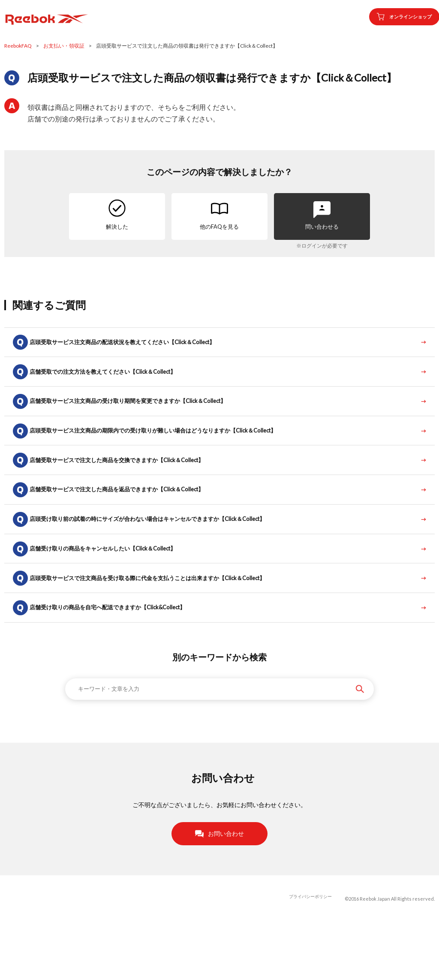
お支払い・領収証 (64, 46)
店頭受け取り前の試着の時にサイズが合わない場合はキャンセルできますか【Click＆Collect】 (163, 556)
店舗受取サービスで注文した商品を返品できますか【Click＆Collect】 (130, 521)
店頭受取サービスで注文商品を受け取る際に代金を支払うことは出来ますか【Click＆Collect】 (163, 627)
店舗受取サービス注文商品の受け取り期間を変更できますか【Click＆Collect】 (142, 416)
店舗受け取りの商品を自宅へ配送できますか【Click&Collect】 (120, 662)
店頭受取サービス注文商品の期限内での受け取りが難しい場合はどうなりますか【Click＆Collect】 (169, 451)
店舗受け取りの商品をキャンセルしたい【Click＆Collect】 (115, 591)
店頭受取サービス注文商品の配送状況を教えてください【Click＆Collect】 (136, 345)
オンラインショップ (397, 17)
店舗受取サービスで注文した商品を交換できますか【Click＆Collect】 (130, 486)
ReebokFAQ (18, 46)
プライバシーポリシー (308, 956)
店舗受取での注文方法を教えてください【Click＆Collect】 (115, 380)
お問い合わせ (219, 891)
